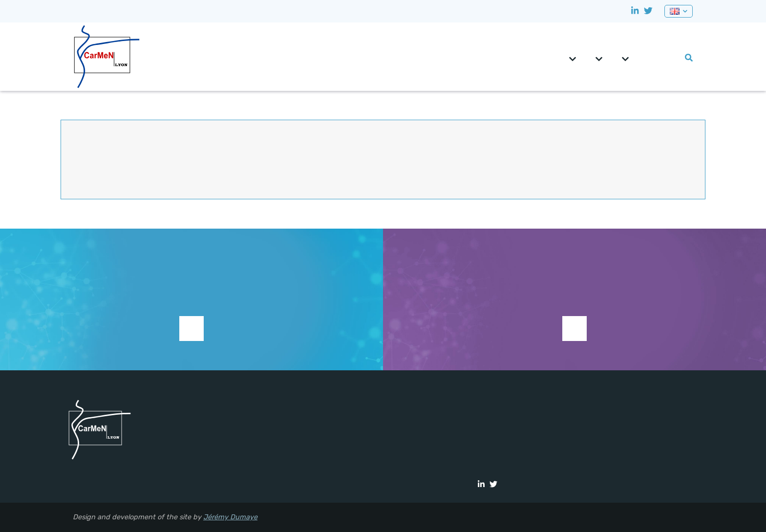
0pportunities (658, 58)
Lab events (673, 58)
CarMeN (573, 59)
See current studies (574, 329)
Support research (191, 329)
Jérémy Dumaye (230, 517)
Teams (599, 59)
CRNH (643, 58)
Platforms (625, 59)
